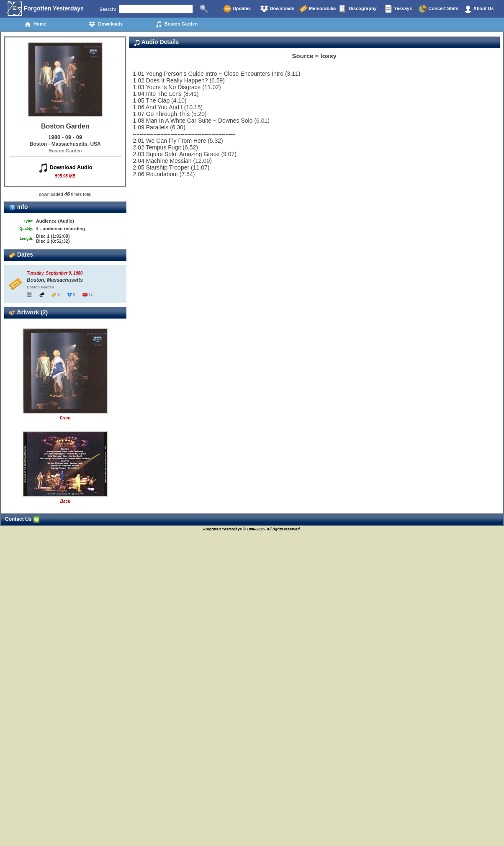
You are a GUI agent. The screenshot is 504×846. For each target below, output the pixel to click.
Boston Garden (177, 24)
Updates (237, 9)
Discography (358, 9)
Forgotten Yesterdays (45, 9)
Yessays (398, 9)
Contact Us (22, 519)
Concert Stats (438, 9)
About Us (479, 9)
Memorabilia (318, 9)
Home (35, 24)
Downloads (277, 9)
